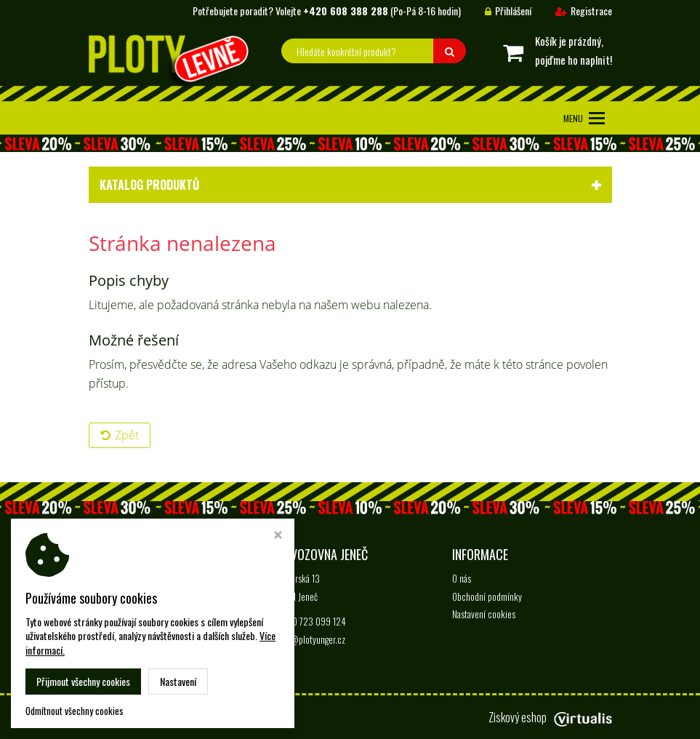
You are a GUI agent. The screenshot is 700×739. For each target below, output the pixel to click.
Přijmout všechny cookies (83, 681)
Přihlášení (497, 11)
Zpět (120, 435)
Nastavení (178, 681)
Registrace (573, 11)
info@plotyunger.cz (311, 639)
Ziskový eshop (550, 717)
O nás (462, 578)
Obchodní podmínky (487, 596)
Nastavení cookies (484, 614)
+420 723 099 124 (312, 621)
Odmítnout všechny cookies (75, 711)
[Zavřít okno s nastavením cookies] (278, 536)
